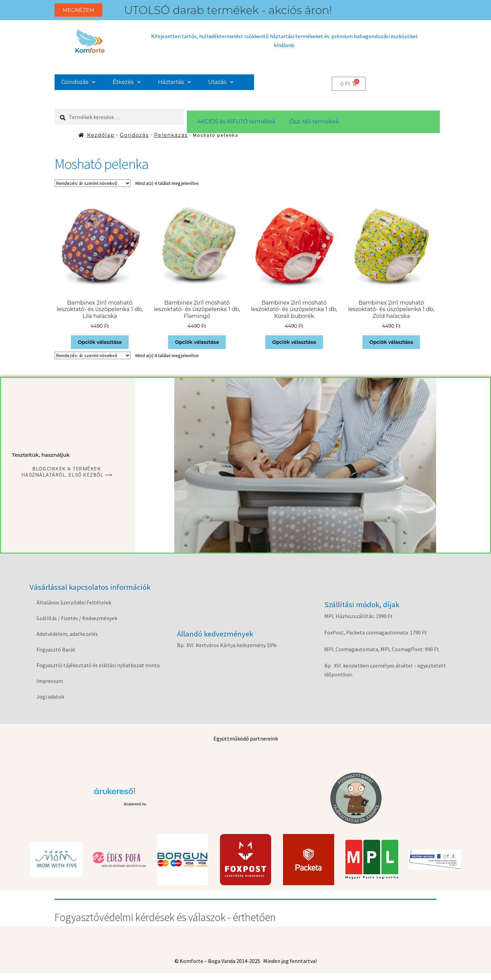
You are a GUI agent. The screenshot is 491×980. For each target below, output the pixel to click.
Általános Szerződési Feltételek (74, 602)
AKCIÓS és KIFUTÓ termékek (236, 122)
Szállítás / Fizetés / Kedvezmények (77, 618)
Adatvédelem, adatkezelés (67, 634)
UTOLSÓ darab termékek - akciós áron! (228, 10)
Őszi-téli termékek (314, 122)
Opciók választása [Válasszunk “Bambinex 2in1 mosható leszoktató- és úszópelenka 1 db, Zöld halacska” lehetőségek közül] (391, 342)
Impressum (50, 681)
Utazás (221, 82)
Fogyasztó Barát (56, 649)
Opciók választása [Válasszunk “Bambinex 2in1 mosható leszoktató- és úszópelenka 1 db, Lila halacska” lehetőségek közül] (100, 342)
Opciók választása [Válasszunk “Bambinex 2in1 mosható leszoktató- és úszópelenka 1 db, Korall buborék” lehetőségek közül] (294, 342)
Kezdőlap (101, 135)
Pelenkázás (171, 135)
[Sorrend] (93, 183)
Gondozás (79, 82)
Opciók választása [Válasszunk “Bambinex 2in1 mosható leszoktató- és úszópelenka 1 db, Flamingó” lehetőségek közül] (197, 342)
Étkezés (127, 82)
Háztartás (175, 82)
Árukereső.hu (135, 804)
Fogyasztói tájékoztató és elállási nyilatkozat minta (98, 665)
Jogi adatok (50, 697)
